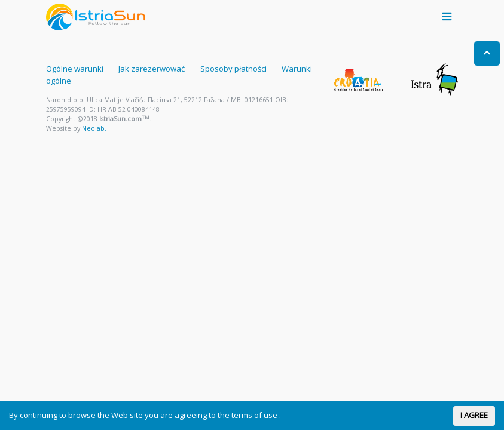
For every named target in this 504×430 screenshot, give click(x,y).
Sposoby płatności (233, 69)
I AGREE (474, 415)
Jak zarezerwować (152, 69)
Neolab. (94, 128)
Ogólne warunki (75, 69)
